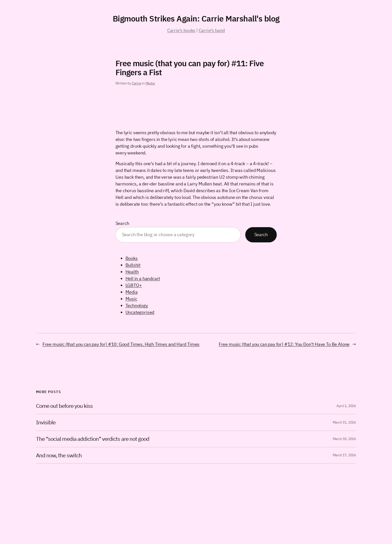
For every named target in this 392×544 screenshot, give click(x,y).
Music (131, 299)
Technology (137, 305)
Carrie (137, 83)
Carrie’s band (212, 30)
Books (132, 258)
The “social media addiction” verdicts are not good (93, 439)
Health (132, 272)
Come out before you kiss (64, 406)
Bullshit (133, 265)
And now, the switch (59, 455)
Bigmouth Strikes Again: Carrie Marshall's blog (196, 18)
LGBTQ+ (134, 285)
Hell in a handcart (143, 278)
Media (150, 83)
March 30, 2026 (344, 439)
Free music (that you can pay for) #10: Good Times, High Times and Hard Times (121, 344)
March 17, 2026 (344, 455)
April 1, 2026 (346, 406)
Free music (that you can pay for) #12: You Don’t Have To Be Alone (284, 344)
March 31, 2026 (344, 422)
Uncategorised (140, 312)
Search (122, 223)
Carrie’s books (181, 30)
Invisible (46, 422)
